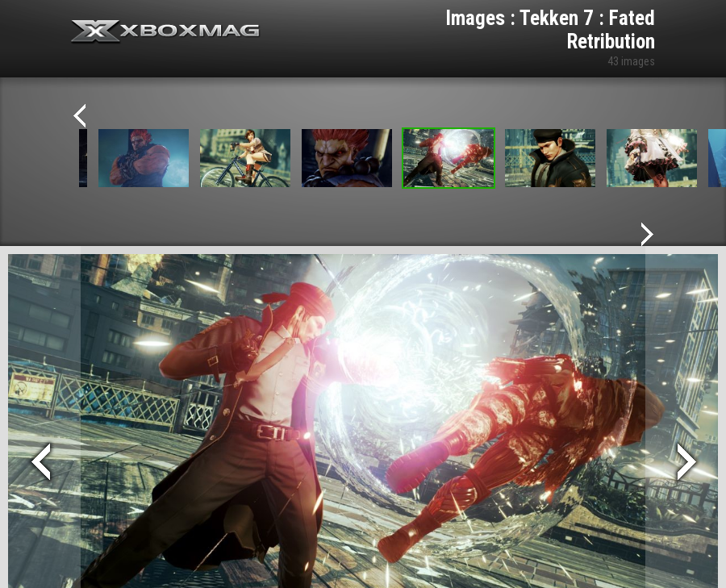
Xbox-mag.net (166, 32)
